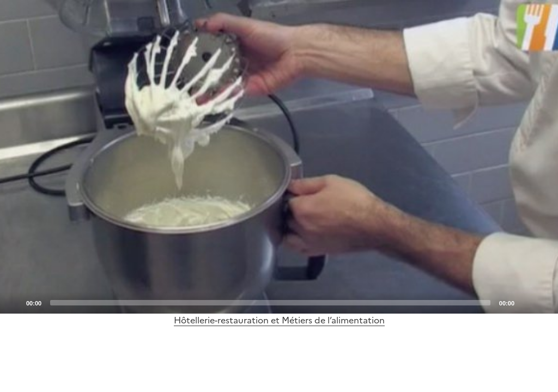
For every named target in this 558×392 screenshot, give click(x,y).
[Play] (279, 157)
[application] (279, 157)
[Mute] (526, 302)
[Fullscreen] (543, 302)
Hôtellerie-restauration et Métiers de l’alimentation (279, 320)
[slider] (270, 303)
